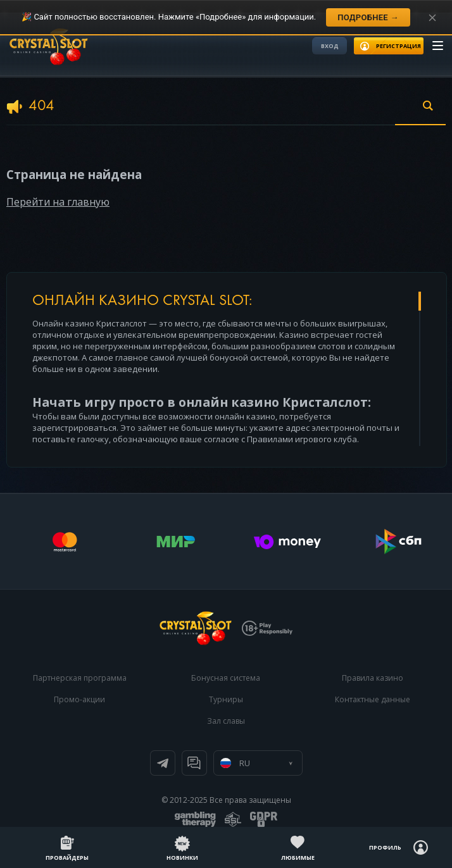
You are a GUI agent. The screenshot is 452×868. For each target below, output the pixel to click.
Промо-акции (79, 699)
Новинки (182, 858)
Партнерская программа (80, 678)
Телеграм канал (163, 763)
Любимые (298, 858)
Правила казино (373, 678)
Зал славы (226, 721)
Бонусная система (226, 678)
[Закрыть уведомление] (432, 18)
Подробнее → (368, 17)
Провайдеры (67, 858)
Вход (330, 46)
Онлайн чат (194, 763)
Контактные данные (373, 699)
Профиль (385, 847)
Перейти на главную (58, 202)
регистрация (399, 46)
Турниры (226, 699)
